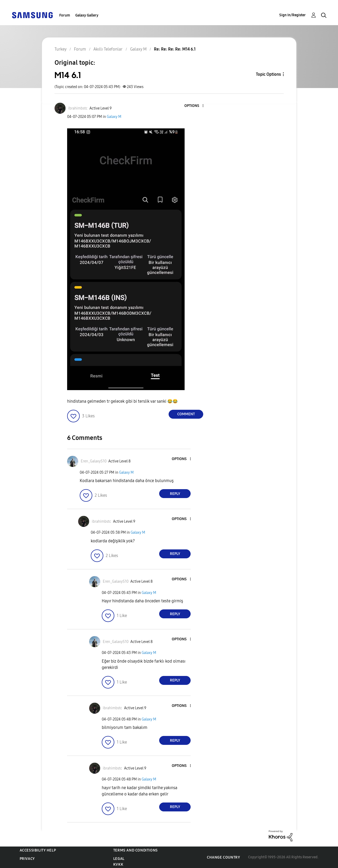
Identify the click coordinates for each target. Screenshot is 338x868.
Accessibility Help (38, 850)
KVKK (118, 864)
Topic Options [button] (268, 74)
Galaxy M (114, 117)
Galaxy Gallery (87, 15)
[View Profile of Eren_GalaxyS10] (94, 461)
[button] (194, 106)
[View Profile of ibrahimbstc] (78, 108)
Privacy (27, 859)
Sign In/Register (293, 15)
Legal (119, 859)
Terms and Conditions (136, 850)
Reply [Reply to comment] (175, 494)
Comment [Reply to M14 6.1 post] (186, 414)
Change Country (223, 857)
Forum (65, 15)
